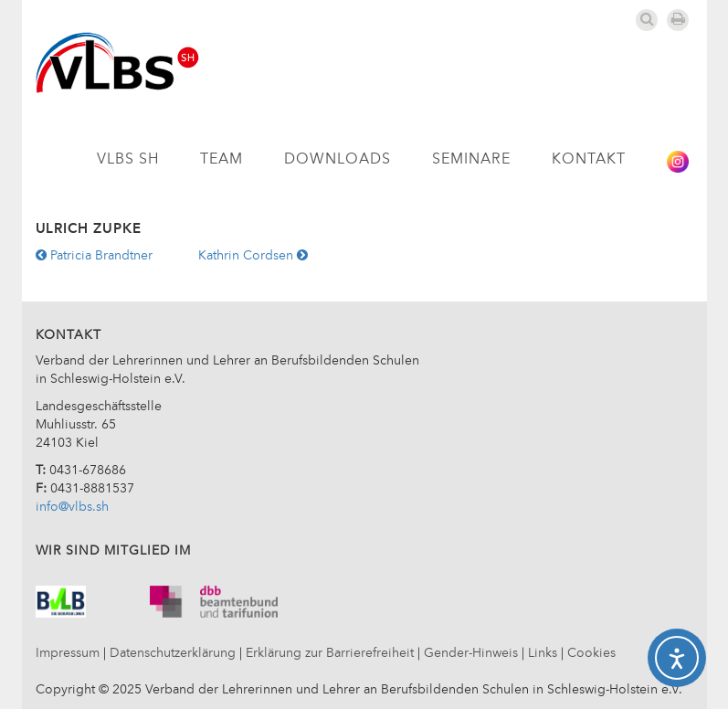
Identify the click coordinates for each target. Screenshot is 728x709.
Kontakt (589, 160)
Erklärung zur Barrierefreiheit (330, 653)
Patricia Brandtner (94, 256)
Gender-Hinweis (471, 653)
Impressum (68, 653)
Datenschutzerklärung (173, 653)
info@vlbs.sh (72, 507)
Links (543, 653)
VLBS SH (128, 160)
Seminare (471, 160)
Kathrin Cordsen (253, 256)
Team (222, 160)
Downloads (338, 160)
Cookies (591, 653)
